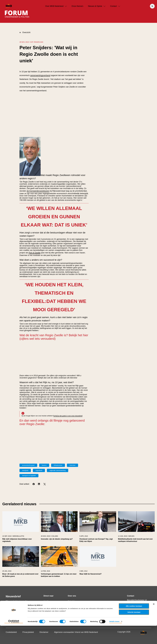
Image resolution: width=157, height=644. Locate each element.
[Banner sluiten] (154, 622)
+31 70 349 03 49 (136, 607)
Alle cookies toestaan (134, 624)
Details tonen (114, 640)
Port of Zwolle (34, 253)
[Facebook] (34, 484)
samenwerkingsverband (40, 75)
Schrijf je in (13, 614)
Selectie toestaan (134, 631)
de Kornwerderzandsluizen (38, 191)
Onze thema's (77, 6)
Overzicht (25, 32)
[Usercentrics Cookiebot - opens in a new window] (14, 640)
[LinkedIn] (39, 484)
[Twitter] (45, 484)
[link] (21, 528)
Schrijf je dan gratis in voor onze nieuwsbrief (68, 416)
